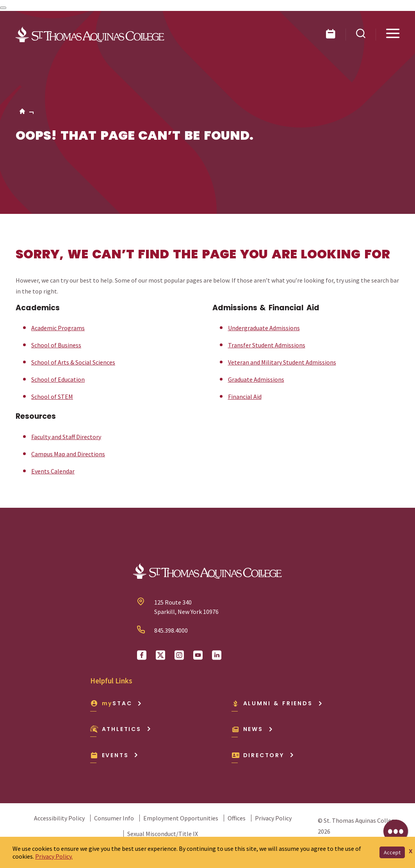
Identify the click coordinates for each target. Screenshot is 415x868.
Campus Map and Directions (68, 454)
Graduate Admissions (256, 379)
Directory (263, 755)
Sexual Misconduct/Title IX (163, 834)
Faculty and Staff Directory (66, 437)
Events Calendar (53, 471)
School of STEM (52, 397)
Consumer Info (114, 818)
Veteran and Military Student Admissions (282, 362)
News (252, 729)
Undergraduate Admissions (264, 328)
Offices (237, 818)
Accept (392, 852)
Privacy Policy (273, 818)
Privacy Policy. (54, 856)
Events (115, 755)
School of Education (58, 379)
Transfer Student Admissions (267, 345)
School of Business (56, 345)
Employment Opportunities (181, 818)
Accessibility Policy (59, 818)
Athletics (121, 729)
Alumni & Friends (277, 703)
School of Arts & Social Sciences (73, 362)
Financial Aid (245, 397)
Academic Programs (58, 328)
